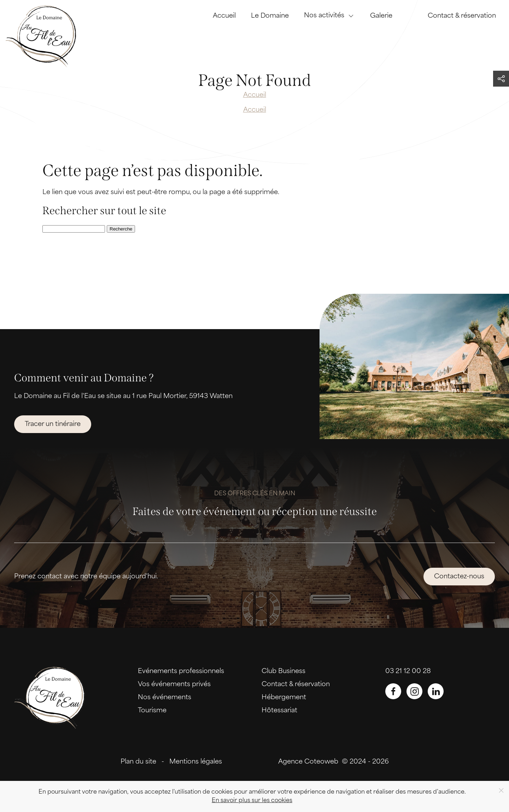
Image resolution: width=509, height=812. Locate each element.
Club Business (283, 671)
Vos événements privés (174, 685)
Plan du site (138, 762)
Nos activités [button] (329, 16)
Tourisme (152, 711)
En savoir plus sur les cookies (252, 801)
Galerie (381, 16)
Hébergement (284, 698)
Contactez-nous (459, 577)
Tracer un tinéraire (53, 424)
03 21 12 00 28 (408, 671)
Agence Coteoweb (308, 762)
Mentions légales (196, 762)
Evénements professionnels (181, 671)
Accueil (224, 16)
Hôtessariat (279, 711)
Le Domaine (270, 16)
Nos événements (165, 698)
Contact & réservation (462, 16)
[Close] (501, 790)
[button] (501, 79)
